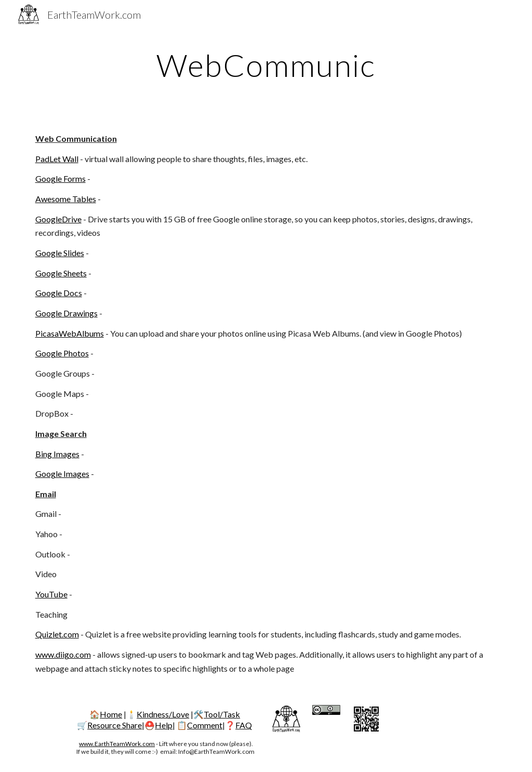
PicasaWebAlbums (70, 333)
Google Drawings (66, 313)
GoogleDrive (58, 219)
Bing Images (57, 454)
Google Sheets (61, 273)
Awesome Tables (66, 199)
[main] (266, 65)
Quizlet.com (57, 634)
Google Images (62, 474)
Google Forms (61, 178)
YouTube (51, 594)
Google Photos (62, 353)
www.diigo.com (63, 654)
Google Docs (59, 293)
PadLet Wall (57, 159)
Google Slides (60, 253)
